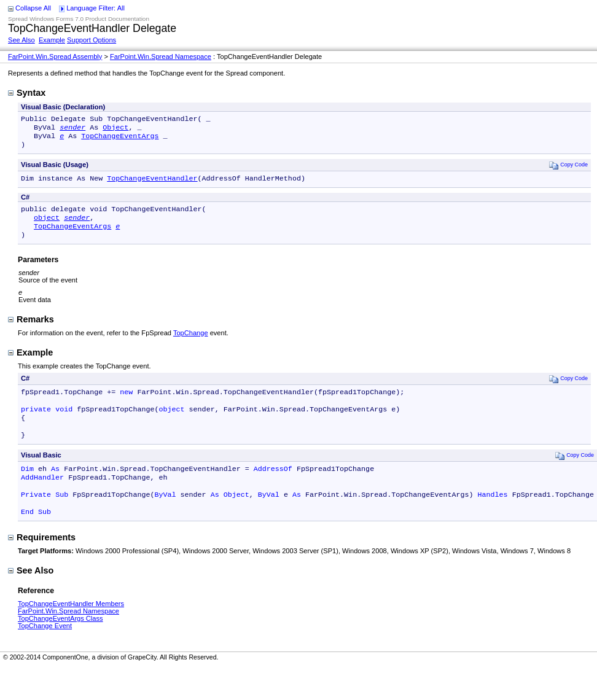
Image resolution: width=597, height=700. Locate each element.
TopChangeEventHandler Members (71, 629)
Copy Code (568, 170)
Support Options (92, 40)
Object (115, 130)
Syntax (27, 93)
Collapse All (33, 8)
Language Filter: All (96, 8)
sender (72, 130)
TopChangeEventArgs (120, 139)
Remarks (31, 330)
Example (52, 40)
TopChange (191, 344)
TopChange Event (45, 651)
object (47, 226)
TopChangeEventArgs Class (60, 644)
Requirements (42, 563)
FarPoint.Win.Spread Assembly (55, 56)
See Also (21, 40)
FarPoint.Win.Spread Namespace (161, 56)
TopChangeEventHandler (152, 184)
